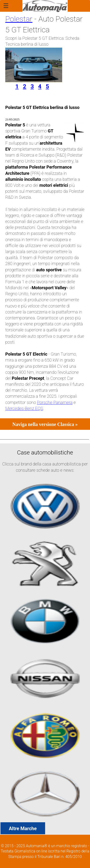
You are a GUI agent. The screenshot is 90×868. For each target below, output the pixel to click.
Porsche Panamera (55, 402)
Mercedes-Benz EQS (24, 408)
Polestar (19, 19)
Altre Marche (23, 828)
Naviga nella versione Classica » (45, 424)
